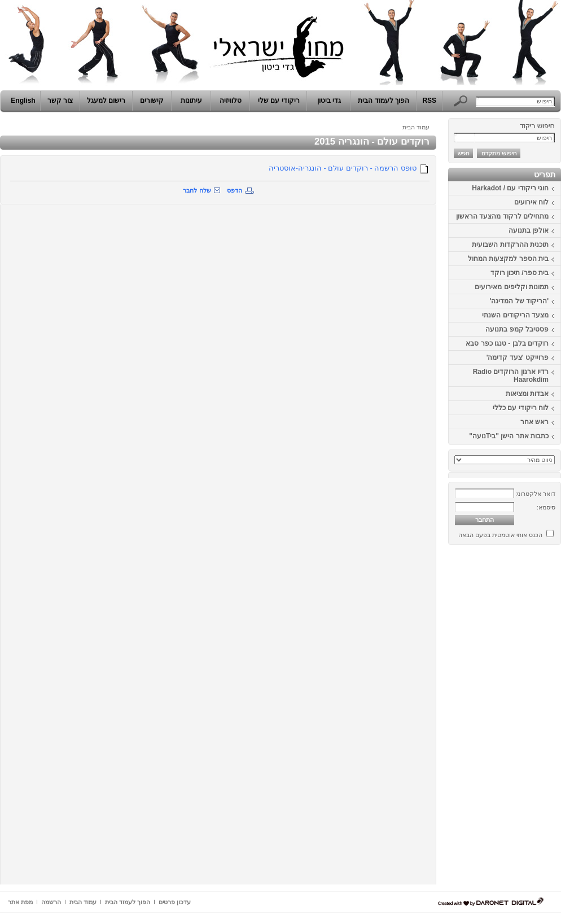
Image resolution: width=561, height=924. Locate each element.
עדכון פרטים (175, 902)
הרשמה (51, 902)
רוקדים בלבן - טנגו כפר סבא (507, 343)
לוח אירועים (531, 202)
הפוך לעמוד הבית (384, 101)
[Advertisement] (527, 719)
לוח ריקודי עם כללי (521, 408)
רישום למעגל (106, 101)
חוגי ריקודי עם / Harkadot (510, 188)
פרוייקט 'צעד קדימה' (518, 358)
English (23, 101)
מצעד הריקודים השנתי (515, 315)
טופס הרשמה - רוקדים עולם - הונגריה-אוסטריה (343, 168)
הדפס (235, 190)
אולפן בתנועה (529, 230)
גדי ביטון (329, 101)
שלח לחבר (197, 190)
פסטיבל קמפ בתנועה (517, 329)
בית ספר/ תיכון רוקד (520, 273)
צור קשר (60, 101)
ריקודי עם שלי (279, 101)
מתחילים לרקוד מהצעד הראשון (502, 216)
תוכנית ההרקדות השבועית (510, 245)
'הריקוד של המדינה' (519, 301)
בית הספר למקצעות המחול (508, 259)
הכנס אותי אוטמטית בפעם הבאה (500, 535)
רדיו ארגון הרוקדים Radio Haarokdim (511, 376)
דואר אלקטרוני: (535, 494)
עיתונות (191, 101)
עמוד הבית (416, 127)
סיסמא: (546, 507)
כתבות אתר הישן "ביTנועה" (509, 436)
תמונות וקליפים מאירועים (512, 287)
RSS (429, 101)
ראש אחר (534, 422)
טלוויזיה (231, 101)
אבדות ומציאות (527, 394)
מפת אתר (20, 902)
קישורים (152, 101)
